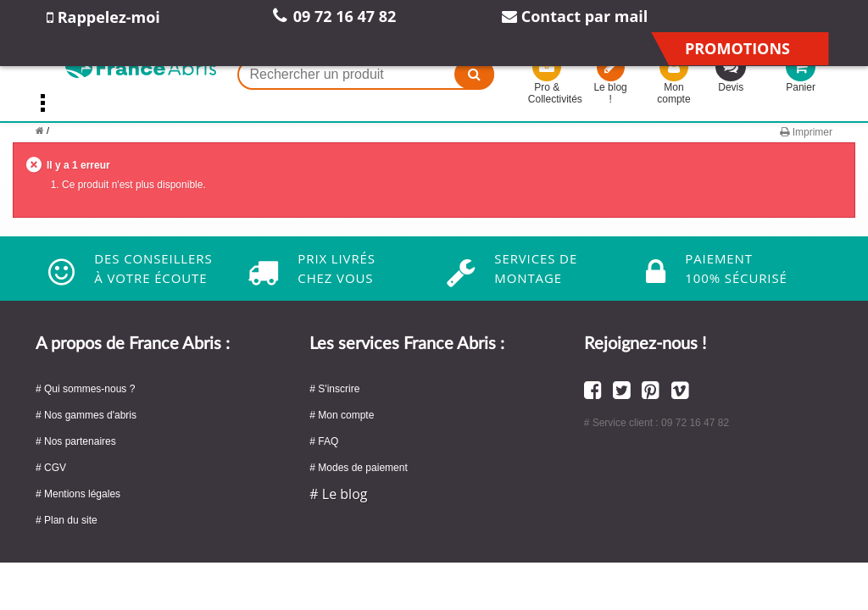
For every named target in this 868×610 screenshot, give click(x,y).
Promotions (737, 48)
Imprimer (806, 132)
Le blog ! (611, 82)
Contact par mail (575, 16)
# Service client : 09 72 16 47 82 (657, 423)
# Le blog (338, 494)
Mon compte (673, 82)
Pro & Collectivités (547, 82)
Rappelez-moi (103, 17)
